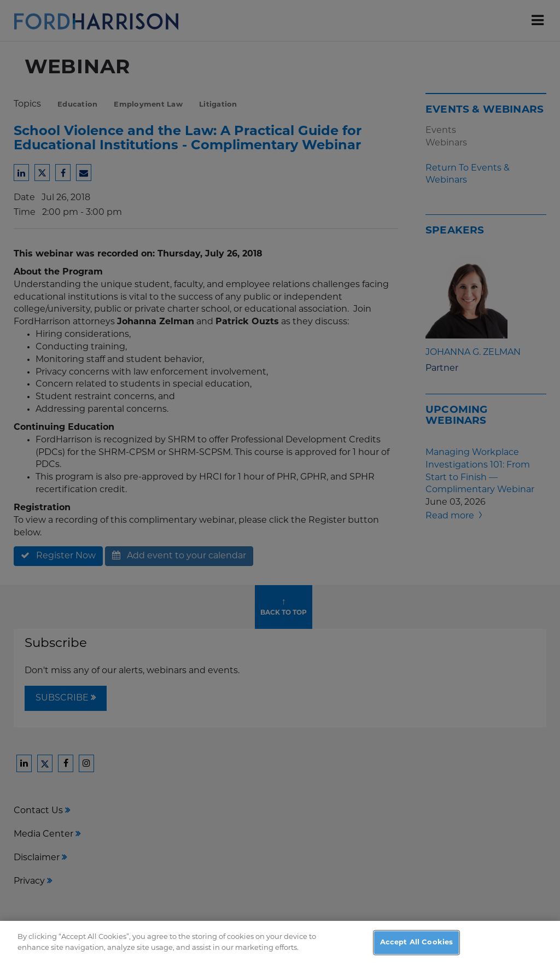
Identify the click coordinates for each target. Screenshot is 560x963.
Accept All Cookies (416, 948)
